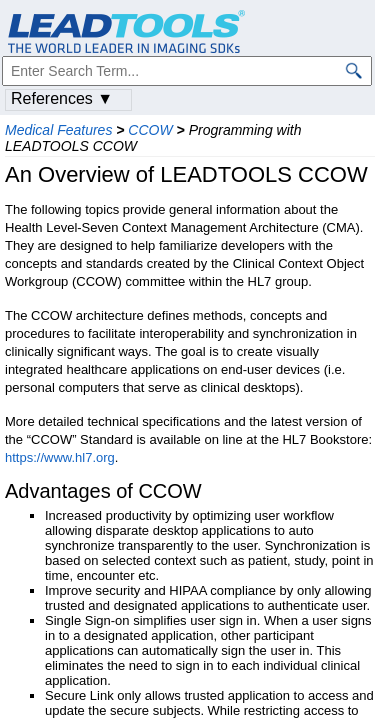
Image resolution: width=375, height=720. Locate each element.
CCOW (150, 130)
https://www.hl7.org (60, 457)
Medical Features (58, 130)
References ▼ (62, 98)
